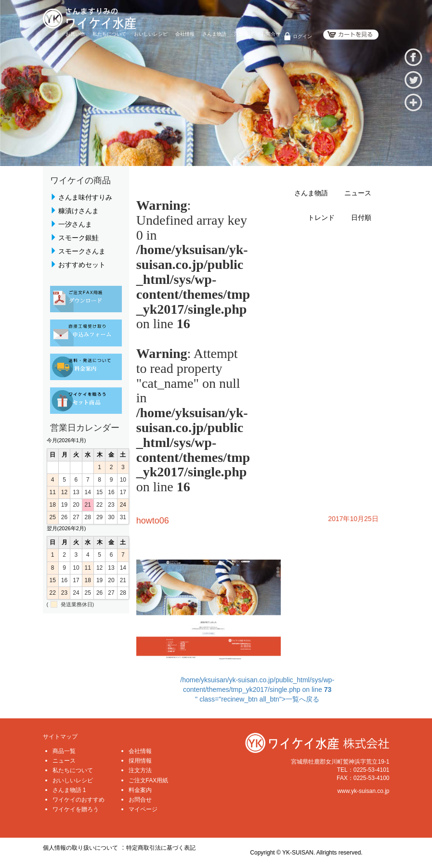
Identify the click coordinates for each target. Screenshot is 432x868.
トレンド (321, 218)
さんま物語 (214, 34)
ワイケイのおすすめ (79, 800)
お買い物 (75, 34)
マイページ (143, 809)
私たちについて (109, 34)
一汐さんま (75, 224)
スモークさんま (82, 251)
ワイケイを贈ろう (76, 809)
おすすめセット (82, 265)
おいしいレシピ (151, 34)
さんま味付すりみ (85, 197)
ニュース (358, 193)
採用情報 (140, 761)
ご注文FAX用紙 (149, 780)
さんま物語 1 (69, 790)
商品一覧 (64, 751)
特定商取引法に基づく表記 (161, 848)
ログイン (302, 36)
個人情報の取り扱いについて (80, 848)
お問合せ (271, 34)
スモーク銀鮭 (79, 238)
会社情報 (185, 34)
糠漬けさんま (79, 211)
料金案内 (140, 790)
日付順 (361, 218)
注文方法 (244, 34)
